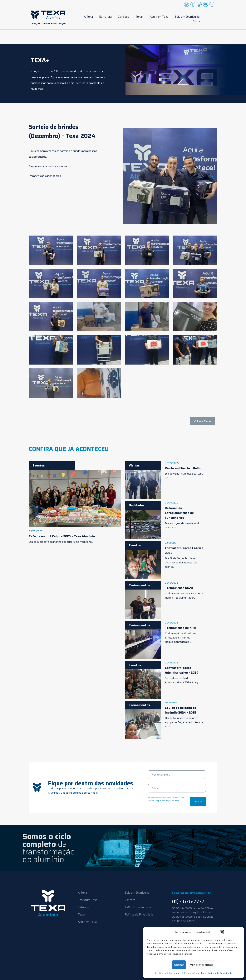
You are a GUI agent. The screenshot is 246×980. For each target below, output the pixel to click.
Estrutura (105, 17)
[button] (222, 932)
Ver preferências (202, 965)
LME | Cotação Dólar (138, 907)
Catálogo (124, 17)
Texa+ (139, 17)
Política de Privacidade (167, 973)
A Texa (88, 17)
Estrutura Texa (88, 900)
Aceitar (179, 965)
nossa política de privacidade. (166, 801)
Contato (198, 21)
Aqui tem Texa (159, 17)
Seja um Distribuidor (188, 17)
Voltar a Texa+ (203, 421)
